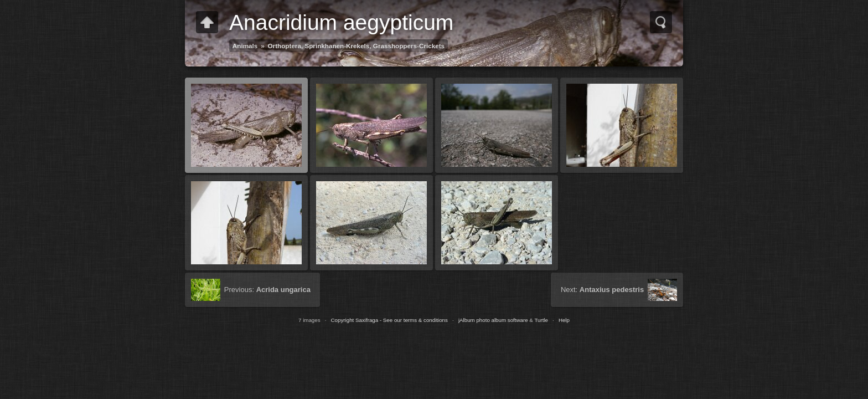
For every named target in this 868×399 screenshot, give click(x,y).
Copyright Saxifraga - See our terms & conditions (389, 320)
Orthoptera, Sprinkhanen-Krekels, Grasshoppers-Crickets (356, 46)
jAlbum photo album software (493, 320)
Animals (245, 46)
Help (564, 320)
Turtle (541, 320)
